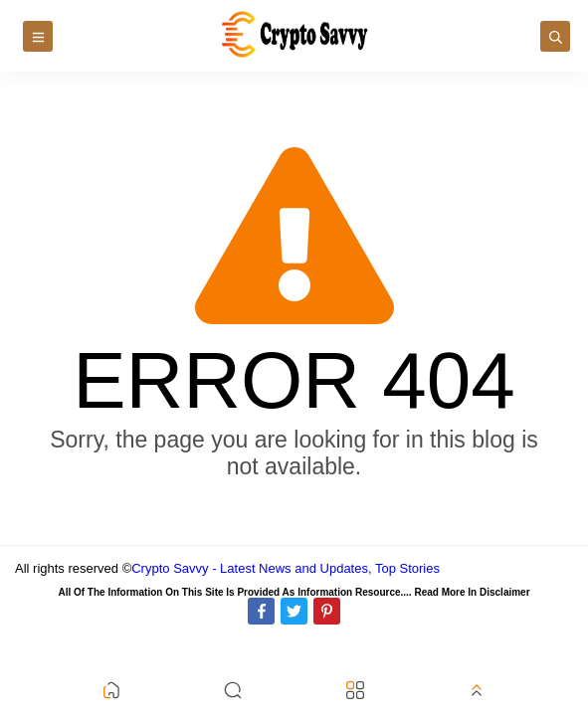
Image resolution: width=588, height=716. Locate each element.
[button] (111, 692)
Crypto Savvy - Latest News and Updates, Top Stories (286, 568)
